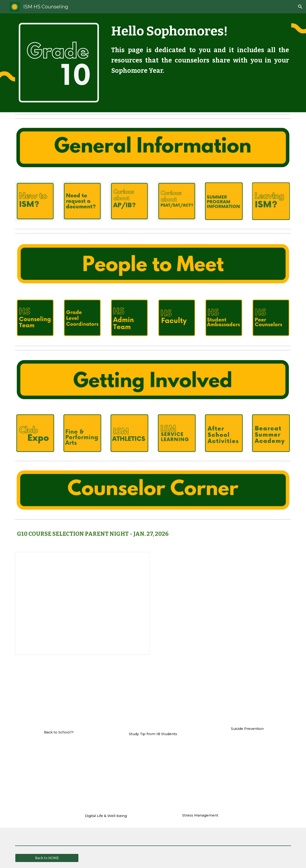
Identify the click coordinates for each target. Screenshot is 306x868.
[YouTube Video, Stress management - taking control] (200, 781)
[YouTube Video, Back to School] (59, 696)
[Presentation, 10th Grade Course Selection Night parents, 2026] (82, 603)
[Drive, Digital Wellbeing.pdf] (106, 781)
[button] (300, 7)
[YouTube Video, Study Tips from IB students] (153, 697)
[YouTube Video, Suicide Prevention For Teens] (247, 694)
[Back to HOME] (47, 858)
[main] (200, 48)
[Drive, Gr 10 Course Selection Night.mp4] (224, 603)
